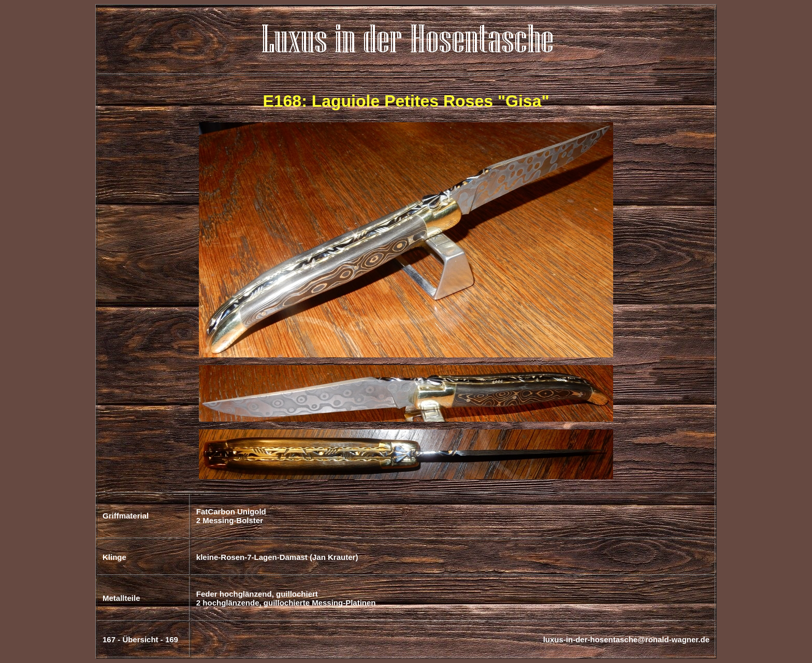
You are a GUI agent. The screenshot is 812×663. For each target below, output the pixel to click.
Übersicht (140, 639)
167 (109, 639)
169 (172, 639)
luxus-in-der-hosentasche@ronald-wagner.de (626, 639)
